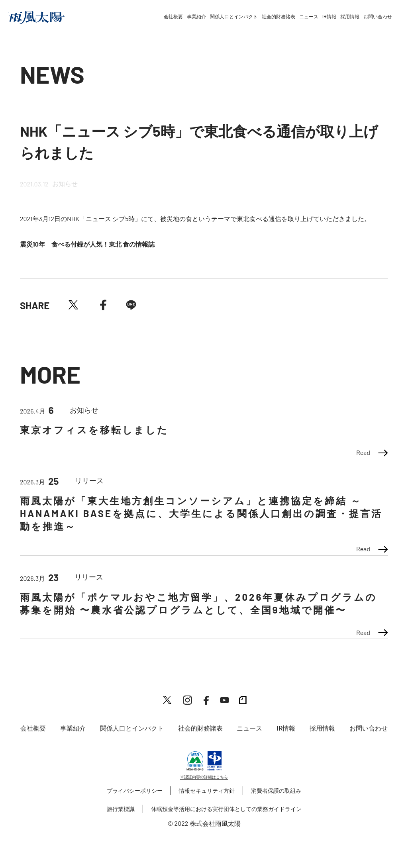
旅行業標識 (121, 809)
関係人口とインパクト (234, 17)
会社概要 (173, 17)
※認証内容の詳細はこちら (204, 777)
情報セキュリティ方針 (207, 791)
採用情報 (350, 17)
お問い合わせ (378, 17)
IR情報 (329, 17)
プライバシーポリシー (135, 791)
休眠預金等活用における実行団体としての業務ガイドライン (226, 809)
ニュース (309, 17)
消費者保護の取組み (276, 791)
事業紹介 (196, 17)
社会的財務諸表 (279, 17)
